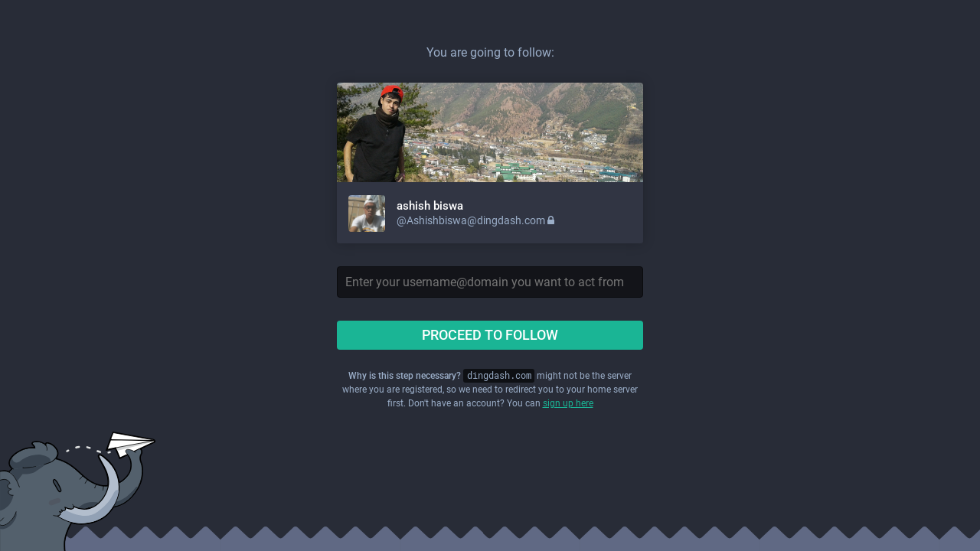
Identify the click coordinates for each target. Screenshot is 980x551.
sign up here (568, 403)
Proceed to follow (490, 335)
